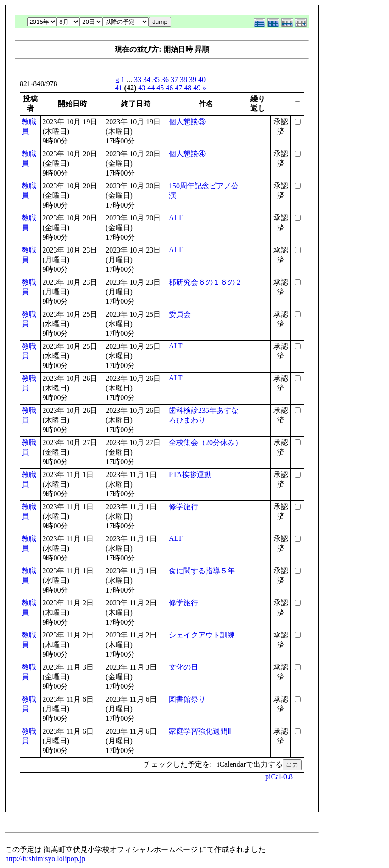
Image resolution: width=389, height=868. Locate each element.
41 (119, 88)
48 (188, 88)
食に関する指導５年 (202, 571)
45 (160, 88)
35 (156, 80)
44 (151, 88)
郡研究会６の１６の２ (206, 282)
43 (142, 88)
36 (165, 80)
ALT (176, 217)
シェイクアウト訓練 (202, 635)
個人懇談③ (187, 122)
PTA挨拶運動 (190, 475)
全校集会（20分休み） (206, 442)
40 (202, 80)
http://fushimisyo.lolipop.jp (45, 859)
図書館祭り (187, 699)
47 (178, 88)
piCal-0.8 (279, 777)
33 (138, 80)
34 (147, 80)
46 (169, 88)
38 (183, 80)
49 (197, 88)
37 (174, 80)
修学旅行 (183, 507)
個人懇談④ (187, 154)
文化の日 (183, 667)
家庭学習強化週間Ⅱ (200, 731)
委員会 (180, 314)
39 (193, 80)
